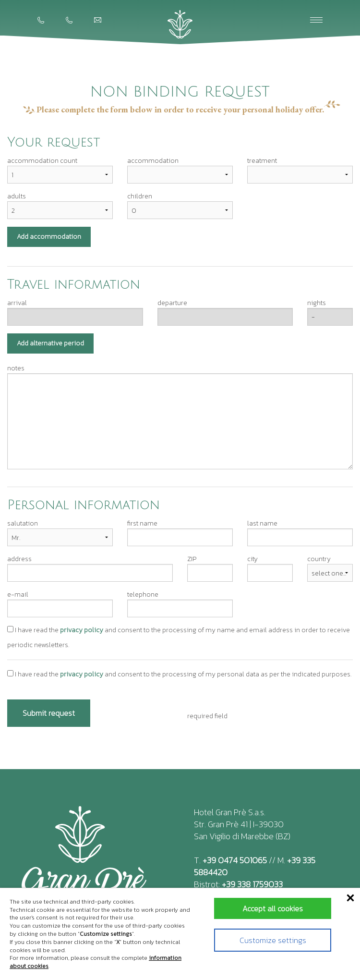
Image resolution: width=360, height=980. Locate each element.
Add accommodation (49, 237)
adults (17, 196)
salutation (23, 523)
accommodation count (42, 161)
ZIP (192, 559)
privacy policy (82, 630)
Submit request (49, 713)
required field (207, 716)
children (140, 196)
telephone (143, 594)
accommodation (153, 161)
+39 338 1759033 (252, 884)
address (19, 559)
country (319, 559)
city (252, 559)
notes (16, 368)
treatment (262, 161)
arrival (17, 303)
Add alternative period (50, 343)
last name (262, 523)
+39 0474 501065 (235, 860)
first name (142, 523)
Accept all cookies (273, 908)
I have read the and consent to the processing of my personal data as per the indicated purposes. (179, 674)
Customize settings (273, 940)
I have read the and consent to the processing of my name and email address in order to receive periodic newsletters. (179, 637)
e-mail (18, 594)
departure (172, 303)
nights (317, 303)
